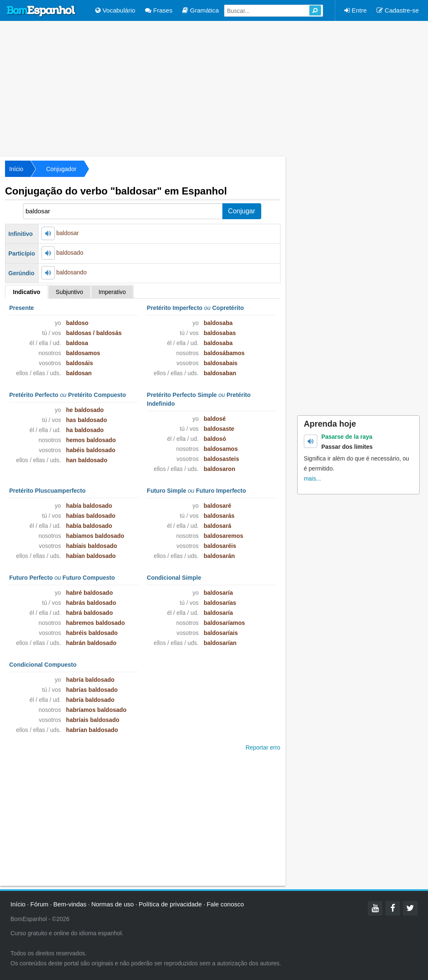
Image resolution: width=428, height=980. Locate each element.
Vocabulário (115, 10)
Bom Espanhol (41, 11)
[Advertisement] (214, 88)
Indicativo (27, 292)
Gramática (200, 10)
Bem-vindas (70, 904)
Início (16, 169)
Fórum (39, 904)
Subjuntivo (69, 292)
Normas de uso (112, 904)
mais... (312, 478)
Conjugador (61, 169)
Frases (159, 10)
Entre (355, 10)
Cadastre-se (398, 10)
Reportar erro (263, 747)
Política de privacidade (170, 904)
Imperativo (112, 292)
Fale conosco (225, 904)
